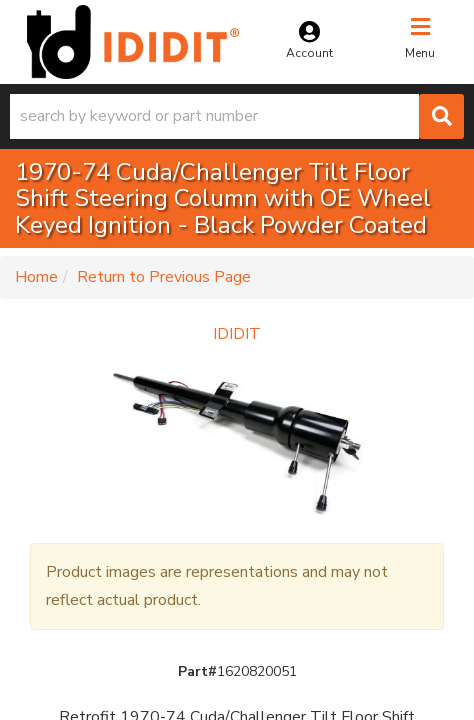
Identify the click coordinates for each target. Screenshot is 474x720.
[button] (237, 116)
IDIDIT (237, 334)
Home (36, 277)
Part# (197, 671)
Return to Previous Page (164, 277)
